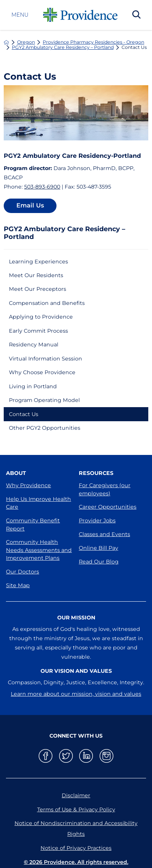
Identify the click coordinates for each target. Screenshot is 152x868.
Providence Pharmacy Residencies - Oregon (93, 42)
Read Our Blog (99, 562)
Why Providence (28, 485)
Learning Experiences (38, 262)
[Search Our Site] (136, 15)
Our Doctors (22, 572)
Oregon (26, 42)
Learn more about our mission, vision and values (76, 694)
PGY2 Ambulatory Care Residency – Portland (63, 47)
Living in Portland (33, 386)
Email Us (30, 205)
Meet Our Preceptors (38, 289)
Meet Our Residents (36, 275)
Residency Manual (34, 345)
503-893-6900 (42, 187)
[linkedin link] (86, 756)
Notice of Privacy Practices (76, 848)
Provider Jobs (97, 521)
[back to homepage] (6, 42)
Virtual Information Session (46, 359)
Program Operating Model (44, 400)
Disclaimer (76, 795)
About (16, 473)
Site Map (18, 585)
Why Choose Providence (42, 372)
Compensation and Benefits (47, 303)
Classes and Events (104, 534)
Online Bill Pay (98, 548)
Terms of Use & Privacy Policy (76, 809)
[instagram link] (106, 756)
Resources (96, 473)
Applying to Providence (41, 317)
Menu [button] (20, 15)
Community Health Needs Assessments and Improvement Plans (39, 550)
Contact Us (24, 414)
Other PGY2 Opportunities (45, 428)
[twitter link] (66, 756)
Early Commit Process (38, 331)
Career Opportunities (108, 507)
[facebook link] (46, 756)
